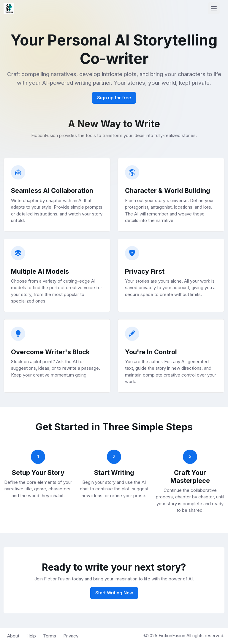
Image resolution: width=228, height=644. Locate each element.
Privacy (71, 636)
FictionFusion (172, 636)
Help (31, 636)
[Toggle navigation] (214, 8)
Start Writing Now (114, 593)
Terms (50, 636)
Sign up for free (114, 98)
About (13, 636)
